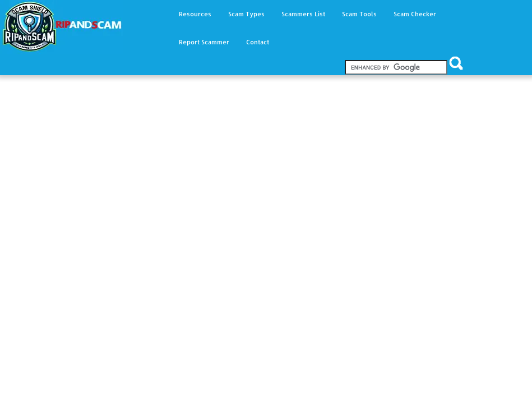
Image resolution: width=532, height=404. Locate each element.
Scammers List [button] (303, 14)
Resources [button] (195, 14)
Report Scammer (204, 42)
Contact (258, 42)
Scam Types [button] (246, 14)
